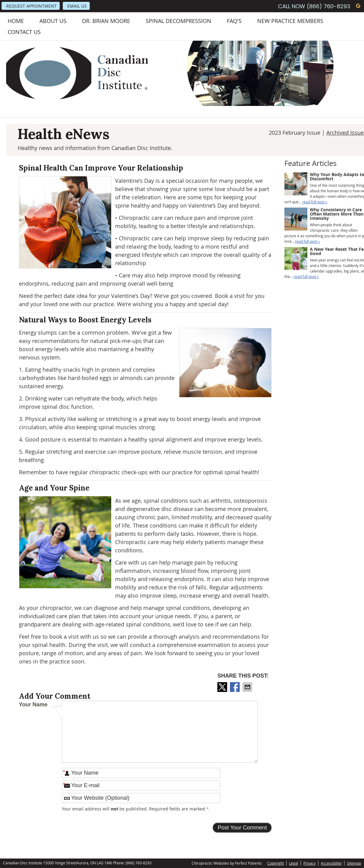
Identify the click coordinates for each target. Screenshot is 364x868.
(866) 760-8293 (328, 6)
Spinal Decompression (178, 21)
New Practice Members (290, 21)
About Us (53, 21)
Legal (294, 863)
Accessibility (331, 863)
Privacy (310, 863)
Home (16, 21)
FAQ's (234, 21)
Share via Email (248, 687)
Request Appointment (31, 6)
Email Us (77, 6)
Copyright (276, 863)
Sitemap (354, 863)
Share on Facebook (235, 687)
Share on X (223, 687)
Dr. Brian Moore (106, 21)
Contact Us (24, 32)
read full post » (315, 202)
